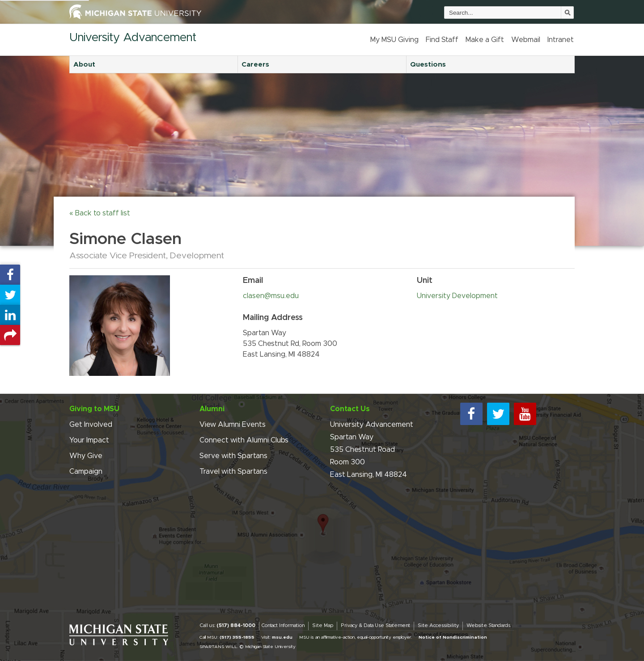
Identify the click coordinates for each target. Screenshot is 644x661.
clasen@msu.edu (271, 296)
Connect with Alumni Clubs (244, 440)
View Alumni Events (233, 425)
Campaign (86, 472)
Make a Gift (485, 40)
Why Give (86, 456)
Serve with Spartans (233, 456)
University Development (457, 296)
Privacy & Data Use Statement (375, 625)
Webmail (526, 40)
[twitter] (498, 414)
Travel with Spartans (233, 472)
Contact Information (283, 625)
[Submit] (568, 13)
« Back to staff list (100, 213)
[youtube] (525, 414)
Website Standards (488, 625)
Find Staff (442, 40)
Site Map (323, 625)
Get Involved (91, 425)
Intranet (561, 40)
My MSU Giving (394, 40)
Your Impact (89, 440)
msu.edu (282, 637)
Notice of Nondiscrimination (453, 637)
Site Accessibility (438, 625)
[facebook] (471, 414)
